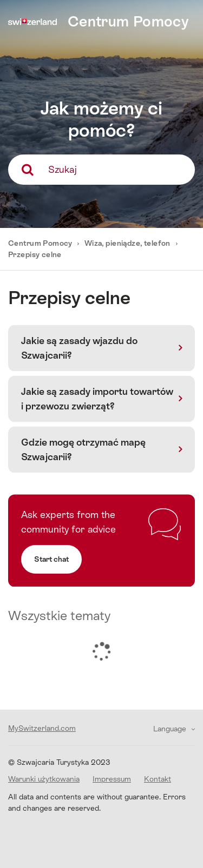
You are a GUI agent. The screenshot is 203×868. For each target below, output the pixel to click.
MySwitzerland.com (42, 728)
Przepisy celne (35, 254)
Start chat (51, 559)
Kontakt (158, 779)
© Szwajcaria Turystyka (59, 762)
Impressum (112, 779)
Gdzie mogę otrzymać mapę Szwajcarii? (83, 449)
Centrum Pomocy (41, 243)
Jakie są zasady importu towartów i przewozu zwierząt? (97, 399)
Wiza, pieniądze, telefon (127, 243)
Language (171, 729)
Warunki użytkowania (44, 779)
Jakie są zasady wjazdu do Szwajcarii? (79, 348)
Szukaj (63, 169)
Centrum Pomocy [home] (128, 21)
